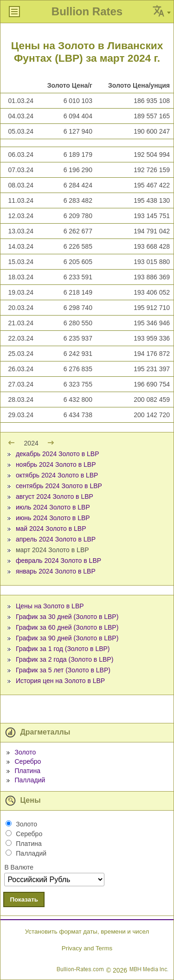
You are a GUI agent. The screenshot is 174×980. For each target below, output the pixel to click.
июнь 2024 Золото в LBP (53, 518)
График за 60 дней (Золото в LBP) (67, 627)
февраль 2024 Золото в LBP (58, 561)
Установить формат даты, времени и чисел (87, 932)
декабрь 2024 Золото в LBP (58, 454)
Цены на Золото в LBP (50, 606)
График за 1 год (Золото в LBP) (63, 649)
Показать (24, 899)
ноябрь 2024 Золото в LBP (56, 464)
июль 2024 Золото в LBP (53, 507)
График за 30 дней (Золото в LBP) (67, 617)
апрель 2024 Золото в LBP (56, 539)
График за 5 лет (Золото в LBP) (63, 670)
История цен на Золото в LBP (60, 681)
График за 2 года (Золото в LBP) (64, 659)
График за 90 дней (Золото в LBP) (67, 638)
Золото (25, 752)
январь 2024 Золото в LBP (56, 571)
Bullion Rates (87, 11)
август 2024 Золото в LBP (55, 496)
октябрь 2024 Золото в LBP (57, 475)
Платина (27, 771)
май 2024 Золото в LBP (51, 529)
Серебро (28, 761)
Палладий (30, 780)
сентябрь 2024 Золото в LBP (59, 486)
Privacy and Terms (87, 948)
